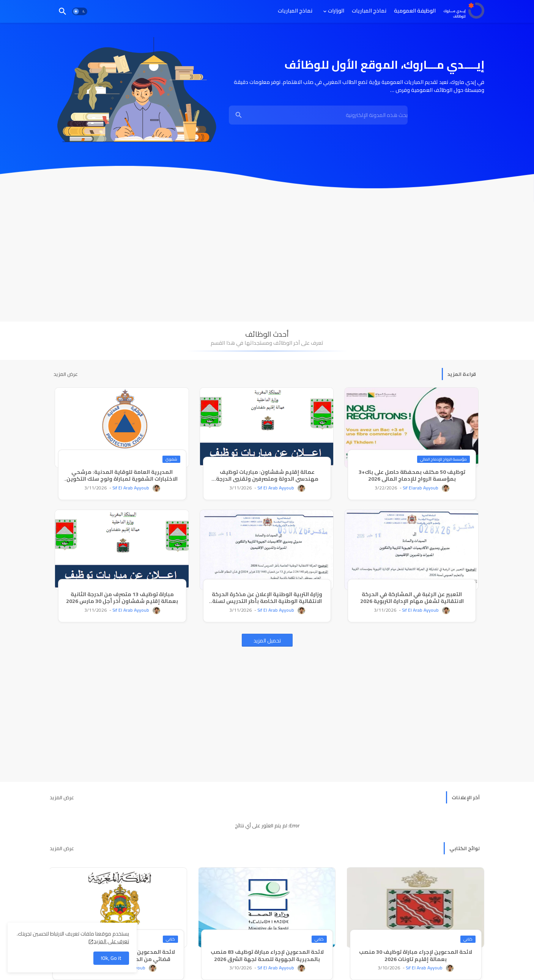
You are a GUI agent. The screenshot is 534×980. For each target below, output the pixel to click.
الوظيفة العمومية (415, 11)
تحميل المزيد (267, 641)
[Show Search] (239, 115)
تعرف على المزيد (111, 941)
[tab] (415, 11)
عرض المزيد (66, 374)
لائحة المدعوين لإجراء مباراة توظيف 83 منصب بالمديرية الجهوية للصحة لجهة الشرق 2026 (267, 955)
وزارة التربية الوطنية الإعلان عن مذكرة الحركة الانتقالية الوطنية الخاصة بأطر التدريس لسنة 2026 (267, 598)
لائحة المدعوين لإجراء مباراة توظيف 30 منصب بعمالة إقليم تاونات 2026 (416, 955)
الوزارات (336, 11)
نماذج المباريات (369, 11)
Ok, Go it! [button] (111, 958)
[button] (80, 11)
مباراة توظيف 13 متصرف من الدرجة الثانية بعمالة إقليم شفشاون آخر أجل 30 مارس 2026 (122, 598)
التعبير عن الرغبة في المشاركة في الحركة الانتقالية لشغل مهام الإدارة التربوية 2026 (412, 598)
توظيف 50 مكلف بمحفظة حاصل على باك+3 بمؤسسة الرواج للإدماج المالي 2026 (412, 475)
